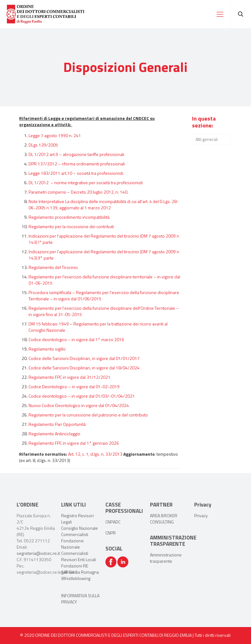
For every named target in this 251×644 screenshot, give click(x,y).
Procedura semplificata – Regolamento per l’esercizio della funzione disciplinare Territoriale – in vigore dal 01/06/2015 (104, 295)
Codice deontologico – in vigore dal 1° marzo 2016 (76, 339)
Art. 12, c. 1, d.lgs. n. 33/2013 (95, 454)
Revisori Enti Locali (79, 559)
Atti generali (207, 139)
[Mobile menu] (220, 14)
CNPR (111, 533)
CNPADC (113, 522)
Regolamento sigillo (47, 349)
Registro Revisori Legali (77, 519)
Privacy (201, 515)
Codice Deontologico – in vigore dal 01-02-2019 (74, 386)
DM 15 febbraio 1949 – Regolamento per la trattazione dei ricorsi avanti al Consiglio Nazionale (98, 327)
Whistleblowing (76, 578)
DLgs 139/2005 (43, 145)
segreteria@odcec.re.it (38, 553)
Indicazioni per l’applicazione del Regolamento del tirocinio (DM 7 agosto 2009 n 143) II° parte (104, 255)
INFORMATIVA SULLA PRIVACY (80, 599)
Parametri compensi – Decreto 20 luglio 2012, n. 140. (78, 192)
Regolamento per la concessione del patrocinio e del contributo (88, 415)
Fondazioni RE (75, 566)
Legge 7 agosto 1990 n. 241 (55, 135)
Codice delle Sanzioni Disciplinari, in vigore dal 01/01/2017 (84, 358)
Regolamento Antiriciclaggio (54, 434)
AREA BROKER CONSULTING (164, 519)
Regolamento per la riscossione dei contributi (71, 226)
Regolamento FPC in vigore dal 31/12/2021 (69, 377)
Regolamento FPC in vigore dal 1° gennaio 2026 (74, 443)
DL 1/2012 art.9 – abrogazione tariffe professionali (76, 154)
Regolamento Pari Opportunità (57, 424)
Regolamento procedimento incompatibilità (69, 217)
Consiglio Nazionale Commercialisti (80, 531)
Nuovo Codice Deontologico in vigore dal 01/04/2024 (79, 405)
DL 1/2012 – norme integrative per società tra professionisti (86, 182)
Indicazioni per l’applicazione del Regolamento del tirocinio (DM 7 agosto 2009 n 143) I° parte (104, 239)
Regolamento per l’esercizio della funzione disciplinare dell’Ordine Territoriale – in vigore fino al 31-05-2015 (104, 311)
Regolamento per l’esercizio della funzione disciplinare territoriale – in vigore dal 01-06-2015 (104, 280)
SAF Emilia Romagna (80, 572)
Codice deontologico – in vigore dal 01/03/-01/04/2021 (82, 396)
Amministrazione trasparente (166, 558)
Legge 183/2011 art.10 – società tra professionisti (76, 173)
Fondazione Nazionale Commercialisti (75, 547)
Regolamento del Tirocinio (53, 267)
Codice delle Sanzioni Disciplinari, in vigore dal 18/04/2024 (84, 368)
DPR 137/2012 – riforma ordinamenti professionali (77, 164)
